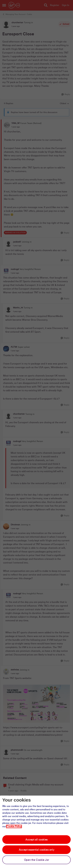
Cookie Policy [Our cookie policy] (14, 826)
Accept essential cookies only (36, 850)
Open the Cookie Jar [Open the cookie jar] (36, 860)
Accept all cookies (36, 840)
